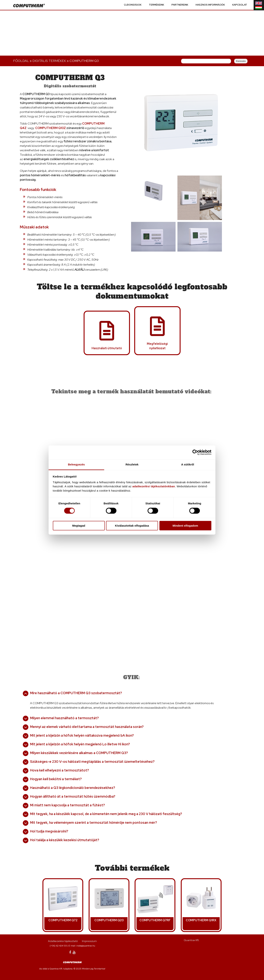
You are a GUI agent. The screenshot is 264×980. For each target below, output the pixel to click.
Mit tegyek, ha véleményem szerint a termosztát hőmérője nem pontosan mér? (94, 823)
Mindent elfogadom (185, 526)
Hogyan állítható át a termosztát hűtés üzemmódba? (73, 796)
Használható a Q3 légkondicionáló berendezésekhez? (73, 788)
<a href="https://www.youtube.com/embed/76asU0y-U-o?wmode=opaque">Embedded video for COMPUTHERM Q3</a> (127, 618)
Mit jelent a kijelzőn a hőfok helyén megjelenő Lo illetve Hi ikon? (80, 744)
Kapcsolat (240, 5)
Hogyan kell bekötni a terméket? (56, 779)
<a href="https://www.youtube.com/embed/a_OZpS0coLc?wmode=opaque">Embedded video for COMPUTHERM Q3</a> (179, 433)
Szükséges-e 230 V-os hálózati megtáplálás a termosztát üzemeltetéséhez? (92, 762)
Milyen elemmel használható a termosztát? (64, 718)
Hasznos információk (210, 5)
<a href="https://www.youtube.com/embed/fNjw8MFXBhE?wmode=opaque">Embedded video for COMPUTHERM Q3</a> (179, 557)
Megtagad (79, 526)
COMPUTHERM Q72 (63, 920)
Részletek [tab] (132, 464)
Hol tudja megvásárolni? (49, 831)
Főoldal (21, 61)
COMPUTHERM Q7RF (155, 920)
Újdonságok (133, 5)
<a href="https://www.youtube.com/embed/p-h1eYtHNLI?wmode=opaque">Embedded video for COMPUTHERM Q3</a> (75, 433)
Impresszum (89, 941)
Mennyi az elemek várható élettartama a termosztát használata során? (87, 727)
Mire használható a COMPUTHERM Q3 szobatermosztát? (76, 693)
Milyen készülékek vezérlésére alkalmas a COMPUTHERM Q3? (79, 753)
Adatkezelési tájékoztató (63, 941)
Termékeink (156, 5)
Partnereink (180, 5)
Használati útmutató (107, 348)
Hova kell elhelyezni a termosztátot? (60, 770)
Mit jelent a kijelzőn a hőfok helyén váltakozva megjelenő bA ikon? (82, 735)
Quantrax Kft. (192, 940)
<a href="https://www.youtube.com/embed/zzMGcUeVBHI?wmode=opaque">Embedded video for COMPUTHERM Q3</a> (75, 557)
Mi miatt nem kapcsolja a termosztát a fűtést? (67, 805)
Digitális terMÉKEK (49, 61)
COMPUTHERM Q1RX (201, 920)
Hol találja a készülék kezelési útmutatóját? (65, 840)
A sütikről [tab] (188, 464)
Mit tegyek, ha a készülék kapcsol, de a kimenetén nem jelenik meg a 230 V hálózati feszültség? (106, 814)
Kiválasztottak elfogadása (132, 526)
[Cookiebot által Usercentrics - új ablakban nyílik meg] (195, 452)
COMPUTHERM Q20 (109, 920)
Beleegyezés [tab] (76, 464)
